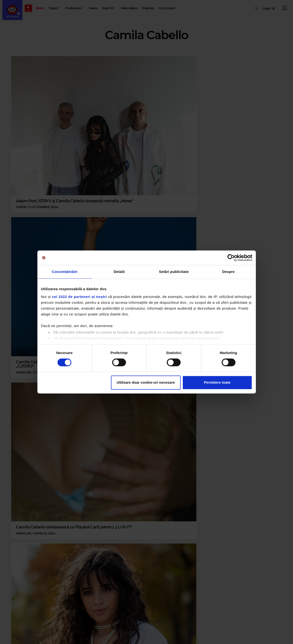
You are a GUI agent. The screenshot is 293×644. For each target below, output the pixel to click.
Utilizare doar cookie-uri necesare (146, 383)
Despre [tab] (228, 272)
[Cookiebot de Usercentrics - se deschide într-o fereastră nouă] (231, 258)
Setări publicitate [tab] (174, 272)
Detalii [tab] (119, 272)
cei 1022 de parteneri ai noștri (79, 297)
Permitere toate (217, 383)
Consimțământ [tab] (64, 272)
